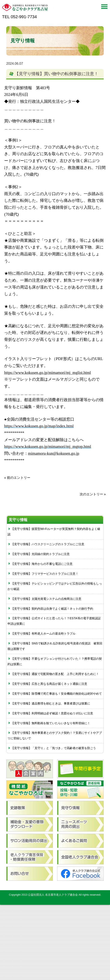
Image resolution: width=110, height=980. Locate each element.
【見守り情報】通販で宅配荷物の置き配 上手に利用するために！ (53, 674)
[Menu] (104, 8)
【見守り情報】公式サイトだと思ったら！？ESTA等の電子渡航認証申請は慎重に (54, 621)
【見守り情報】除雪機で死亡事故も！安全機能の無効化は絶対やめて (55, 694)
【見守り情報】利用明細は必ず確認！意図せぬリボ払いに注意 (50, 713)
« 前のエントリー (17, 478)
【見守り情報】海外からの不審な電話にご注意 (40, 564)
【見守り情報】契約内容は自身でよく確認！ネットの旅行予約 (50, 609)
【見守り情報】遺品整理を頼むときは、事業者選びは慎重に (49, 703)
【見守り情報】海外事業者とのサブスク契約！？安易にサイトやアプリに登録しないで (55, 735)
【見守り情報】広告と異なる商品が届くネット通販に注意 (47, 684)
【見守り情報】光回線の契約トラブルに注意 (39, 554)
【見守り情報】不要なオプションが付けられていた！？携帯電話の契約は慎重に (55, 661)
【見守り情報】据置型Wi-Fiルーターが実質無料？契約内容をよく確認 (54, 532)
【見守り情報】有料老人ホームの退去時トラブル (42, 634)
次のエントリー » (93, 494)
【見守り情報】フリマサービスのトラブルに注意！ (43, 574)
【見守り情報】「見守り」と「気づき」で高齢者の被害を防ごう (52, 748)
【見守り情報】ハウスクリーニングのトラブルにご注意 (46, 544)
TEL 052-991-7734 (19, 17)
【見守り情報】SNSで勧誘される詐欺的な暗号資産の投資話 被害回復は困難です (55, 646)
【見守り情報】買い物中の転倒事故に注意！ (56, 74)
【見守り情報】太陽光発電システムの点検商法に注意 (44, 599)
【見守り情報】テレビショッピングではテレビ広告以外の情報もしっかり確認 (55, 586)
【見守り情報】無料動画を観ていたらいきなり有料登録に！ (49, 723)
